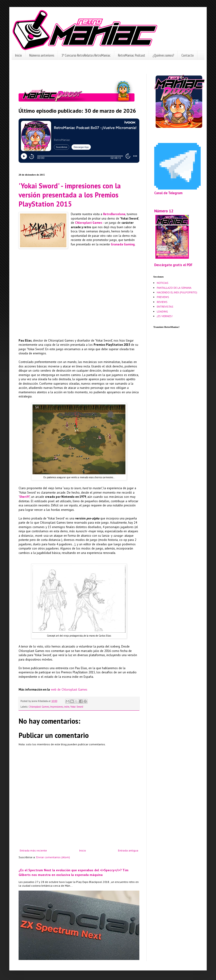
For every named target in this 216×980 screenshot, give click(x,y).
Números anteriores (42, 55)
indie (67, 707)
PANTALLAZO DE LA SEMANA (174, 288)
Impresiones (56, 707)
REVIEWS (162, 302)
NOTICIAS (163, 283)
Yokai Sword (77, 707)
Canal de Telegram (168, 193)
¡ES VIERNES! (165, 316)
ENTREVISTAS (165, 307)
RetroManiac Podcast (132, 55)
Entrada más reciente (33, 850)
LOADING (162, 311)
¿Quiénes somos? (163, 55)
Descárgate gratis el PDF (173, 265)
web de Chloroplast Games (69, 690)
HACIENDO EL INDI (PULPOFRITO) (177, 292)
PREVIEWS (163, 297)
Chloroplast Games (89, 223)
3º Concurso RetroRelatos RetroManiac (86, 55)
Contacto (188, 55)
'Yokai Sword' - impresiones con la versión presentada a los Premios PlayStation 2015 (70, 195)
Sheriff (24, 497)
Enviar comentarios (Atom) (53, 857)
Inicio (18, 55)
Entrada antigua (128, 850)
